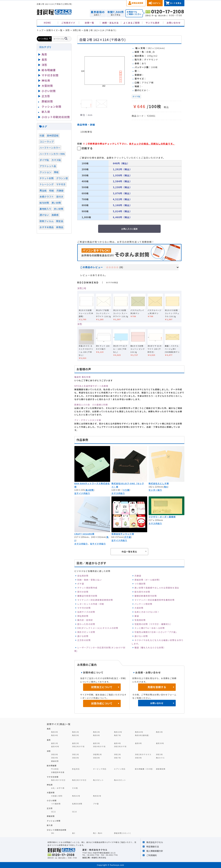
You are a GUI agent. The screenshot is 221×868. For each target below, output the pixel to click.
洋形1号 (75, 754)
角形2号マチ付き (79, 780)
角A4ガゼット (120, 780)
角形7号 (117, 735)
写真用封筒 (140, 620)
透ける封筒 (83, 636)
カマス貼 (56, 160)
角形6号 (96, 735)
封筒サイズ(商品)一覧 (59, 724)
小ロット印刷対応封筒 (56, 117)
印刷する (87, 148)
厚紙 (56, 172)
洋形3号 (159, 754)
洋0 (53, 833)
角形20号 (118, 732)
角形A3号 (76, 796)
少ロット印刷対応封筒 (57, 830)
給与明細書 (49, 70)
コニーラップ (47, 142)
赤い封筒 (59, 209)
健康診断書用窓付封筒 (146, 596)
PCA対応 (55, 769)
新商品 (60, 227)
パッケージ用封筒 (143, 604)
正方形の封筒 (84, 640)
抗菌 (42, 135)
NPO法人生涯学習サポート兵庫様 (91, 386)
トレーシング (47, 184)
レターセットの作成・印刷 (91, 604)
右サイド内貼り (98, 544)
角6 (166, 487)
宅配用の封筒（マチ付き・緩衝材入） (153, 624)
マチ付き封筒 (84, 608)
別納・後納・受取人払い (90, 580)
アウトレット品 (48, 166)
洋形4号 (54, 758)
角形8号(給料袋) (142, 735)
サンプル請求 (153, 23)
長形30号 (160, 743)
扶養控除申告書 (58, 772)
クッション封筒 (52, 106)
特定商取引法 (153, 846)
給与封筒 (44, 203)
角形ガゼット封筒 (86, 632)
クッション (46, 172)
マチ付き (61, 184)
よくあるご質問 (132, 23)
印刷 (80, 144)
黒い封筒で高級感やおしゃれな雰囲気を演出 (157, 588)
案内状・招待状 (85, 620)
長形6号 (138, 743)
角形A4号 (139, 732)
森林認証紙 (53, 135)
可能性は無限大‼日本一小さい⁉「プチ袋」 (156, 632)
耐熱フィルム (47, 221)
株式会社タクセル (155, 842)
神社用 (46, 80)
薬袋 (137, 616)
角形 (45, 54)
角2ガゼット (98, 780)
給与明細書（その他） (145, 769)
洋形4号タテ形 (99, 746)
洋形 (80, 324)
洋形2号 (82, 288)
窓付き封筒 (83, 592)
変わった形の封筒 (86, 624)
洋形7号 (117, 758)
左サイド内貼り (82, 493)
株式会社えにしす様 (159, 483)
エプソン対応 (120, 769)
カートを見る (176, 3)
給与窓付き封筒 (142, 592)
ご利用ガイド (68, 23)
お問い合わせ (174, 23)
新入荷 (46, 112)
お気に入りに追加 (129, 229)
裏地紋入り (46, 209)
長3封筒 (90, 490)
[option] (103, 70)
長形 (45, 60)
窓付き (60, 197)
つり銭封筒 (140, 584)
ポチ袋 (128, 537)
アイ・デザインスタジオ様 (88, 420)
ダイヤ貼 (136, 96)
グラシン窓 (62, 178)
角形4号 (54, 735)
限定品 (60, 221)
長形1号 (54, 743)
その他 (75, 788)
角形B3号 (97, 796)
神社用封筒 (83, 616)
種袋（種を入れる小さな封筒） (150, 648)
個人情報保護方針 (155, 851)
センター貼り (155, 490)
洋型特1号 (97, 754)
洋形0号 (54, 754)
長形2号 (75, 743)
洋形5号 (75, 758)
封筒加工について (102, 687)
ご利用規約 (152, 855)
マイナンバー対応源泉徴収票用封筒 (95, 600)
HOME (47, 23)
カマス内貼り (118, 493)
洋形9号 (138, 758)
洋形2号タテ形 (78, 746)
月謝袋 (138, 576)
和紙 (52, 190)
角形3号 (159, 732)
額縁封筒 (55, 761)
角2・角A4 (98, 833)
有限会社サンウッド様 (123, 534)
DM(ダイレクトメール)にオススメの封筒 (98, 628)
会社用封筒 (83, 576)
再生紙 (43, 190)
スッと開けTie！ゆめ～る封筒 (150, 628)
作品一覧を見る (129, 552)
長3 (74, 833)
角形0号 (54, 732)
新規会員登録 (137, 3)
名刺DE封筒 (77, 804)
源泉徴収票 (161, 769)
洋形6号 (96, 758)
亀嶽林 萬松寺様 (82, 377)
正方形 (46, 96)
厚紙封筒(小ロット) (122, 833)
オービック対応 (100, 769)
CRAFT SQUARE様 (84, 534)
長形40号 (55, 746)
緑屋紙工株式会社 (99, 857)
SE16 (74, 812)
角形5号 (75, 735)
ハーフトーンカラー (50, 148)
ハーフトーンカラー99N (52, 154)
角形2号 (96, 732)
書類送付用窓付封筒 (87, 596)
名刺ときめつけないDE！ (147, 612)
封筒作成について (102, 703)
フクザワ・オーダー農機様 (162, 517)
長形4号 (117, 743)
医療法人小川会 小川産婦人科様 (91, 405)
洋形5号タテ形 (120, 746)
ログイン (157, 3)
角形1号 (75, 732)
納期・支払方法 (110, 23)
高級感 (55, 215)
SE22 (53, 812)
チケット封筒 (47, 178)
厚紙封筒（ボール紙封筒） (148, 580)
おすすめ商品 (47, 227)
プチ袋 (96, 804)
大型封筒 (139, 608)
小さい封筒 (49, 91)
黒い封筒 (56, 203)
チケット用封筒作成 (87, 588)
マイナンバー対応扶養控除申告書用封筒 (154, 600)
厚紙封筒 (47, 101)
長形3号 (96, 743)
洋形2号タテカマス (143, 754)
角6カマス (160, 758)
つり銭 (126, 490)
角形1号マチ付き (58, 780)
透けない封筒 (141, 636)
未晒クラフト (47, 197)
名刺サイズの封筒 (86, 612)
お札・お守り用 (58, 788)
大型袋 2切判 (57, 796)
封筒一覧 (89, 23)
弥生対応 (76, 769)
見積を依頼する (157, 687)
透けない (44, 215)
